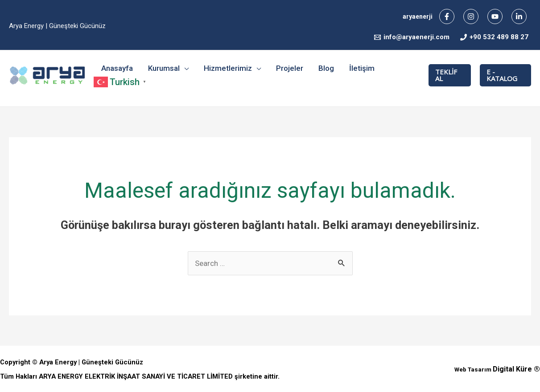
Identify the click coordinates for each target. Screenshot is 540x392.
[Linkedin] (519, 16)
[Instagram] (471, 16)
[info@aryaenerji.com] (412, 37)
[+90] (494, 37)
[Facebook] (447, 16)
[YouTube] (495, 16)
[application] (184, 68)
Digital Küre (512, 369)
